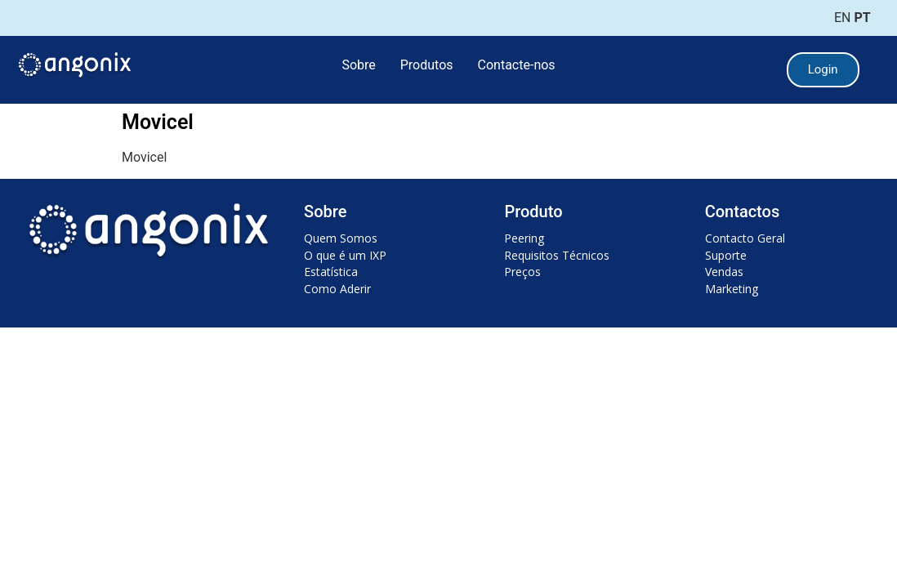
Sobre (358, 65)
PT (862, 18)
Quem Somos (341, 238)
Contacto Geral (745, 238)
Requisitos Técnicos (557, 255)
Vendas (724, 272)
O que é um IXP (345, 255)
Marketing (732, 289)
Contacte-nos (517, 65)
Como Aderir (337, 289)
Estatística (331, 272)
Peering (524, 238)
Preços (522, 272)
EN (843, 18)
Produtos (427, 65)
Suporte (726, 255)
